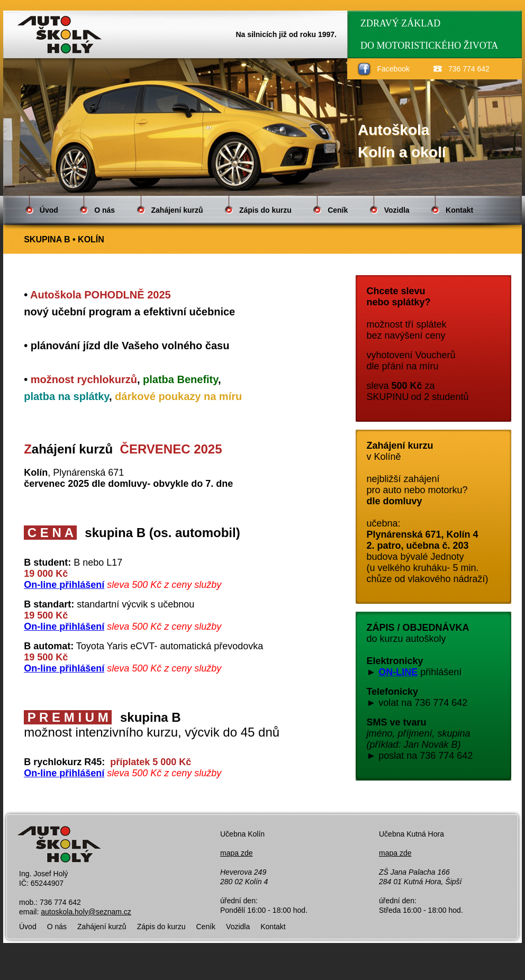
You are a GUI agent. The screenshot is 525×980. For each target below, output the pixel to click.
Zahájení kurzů (177, 210)
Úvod (49, 210)
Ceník (338, 210)
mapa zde (236, 853)
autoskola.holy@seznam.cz (86, 912)
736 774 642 (469, 69)
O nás (105, 210)
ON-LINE (398, 672)
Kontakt (459, 210)
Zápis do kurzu (265, 210)
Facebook (393, 69)
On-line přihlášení (64, 585)
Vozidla (397, 210)
